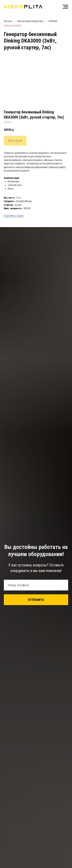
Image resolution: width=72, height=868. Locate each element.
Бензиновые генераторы (31, 21)
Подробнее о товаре (14, 216)
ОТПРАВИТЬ (36, 600)
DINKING (53, 21)
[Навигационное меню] (65, 7)
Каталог (8, 21)
